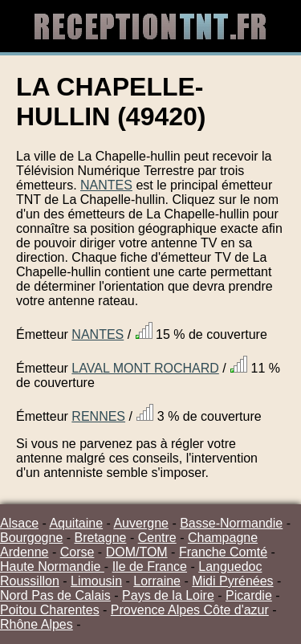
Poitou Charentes (50, 610)
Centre (157, 538)
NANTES (106, 185)
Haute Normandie (52, 567)
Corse (77, 552)
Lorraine (157, 581)
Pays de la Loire (168, 595)
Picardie (249, 595)
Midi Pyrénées (232, 581)
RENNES (98, 416)
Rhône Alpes (37, 624)
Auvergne (141, 523)
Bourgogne (31, 538)
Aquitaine (76, 523)
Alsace (19, 523)
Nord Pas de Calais (55, 595)
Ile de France (150, 567)
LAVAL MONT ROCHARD (145, 368)
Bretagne (101, 538)
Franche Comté (223, 552)
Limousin (96, 581)
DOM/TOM (137, 552)
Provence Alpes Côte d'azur (190, 610)
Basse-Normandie (231, 523)
